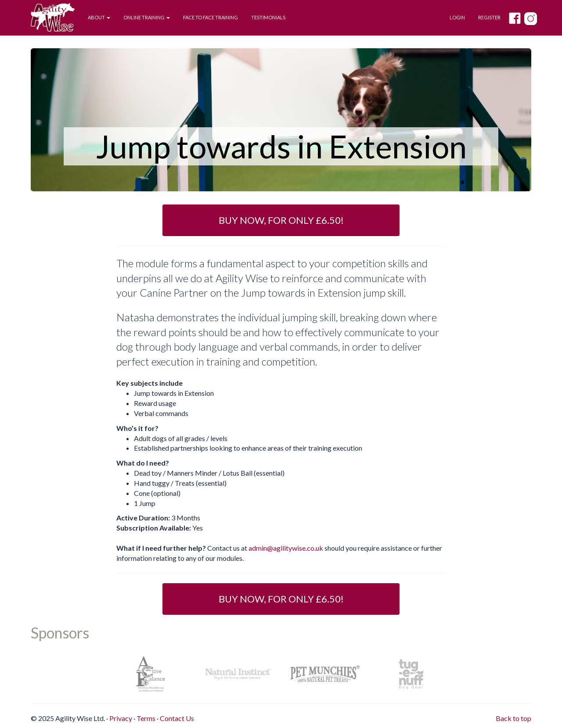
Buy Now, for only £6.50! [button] (281, 220)
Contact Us (177, 718)
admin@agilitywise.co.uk (286, 548)
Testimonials (268, 17)
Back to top (513, 718)
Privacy (121, 718)
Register (489, 17)
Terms (146, 718)
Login (457, 17)
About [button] (99, 17)
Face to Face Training (211, 17)
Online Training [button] (147, 17)
